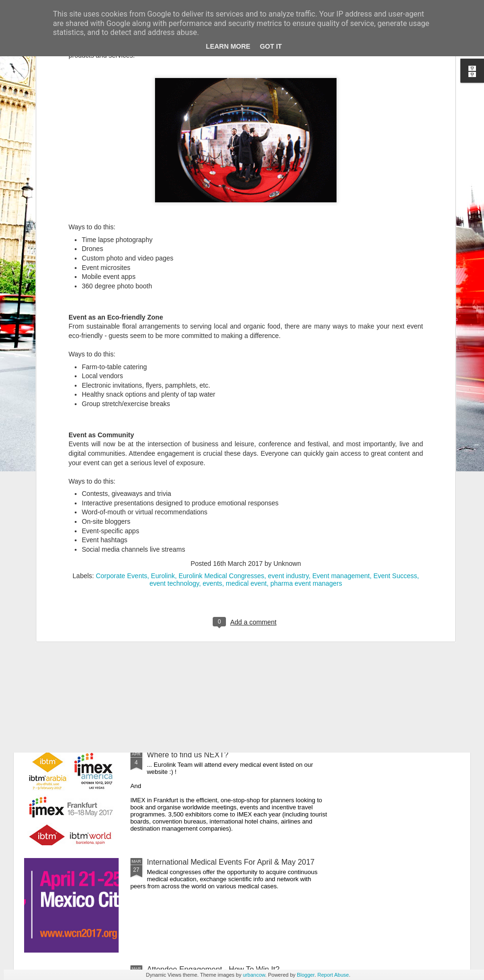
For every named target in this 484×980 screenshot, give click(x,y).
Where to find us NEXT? (188, 755)
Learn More (228, 46)
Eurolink (163, 404)
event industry (288, 404)
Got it (271, 46)
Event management (341, 404)
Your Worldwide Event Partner (197, 433)
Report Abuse (333, 975)
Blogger (306, 975)
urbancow (254, 975)
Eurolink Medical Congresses (221, 404)
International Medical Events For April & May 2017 (231, 862)
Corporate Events (122, 404)
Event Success (395, 404)
